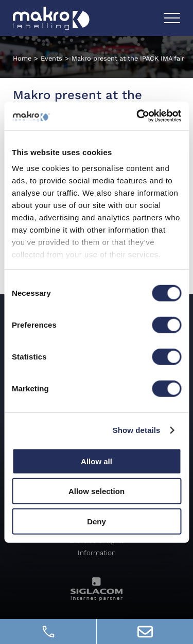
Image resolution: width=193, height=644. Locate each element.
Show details (137, 430)
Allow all (97, 461)
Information (97, 553)
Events (51, 58)
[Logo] (51, 18)
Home (22, 58)
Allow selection (97, 491)
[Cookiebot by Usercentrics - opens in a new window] (137, 116)
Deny (97, 521)
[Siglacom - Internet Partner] (97, 598)
